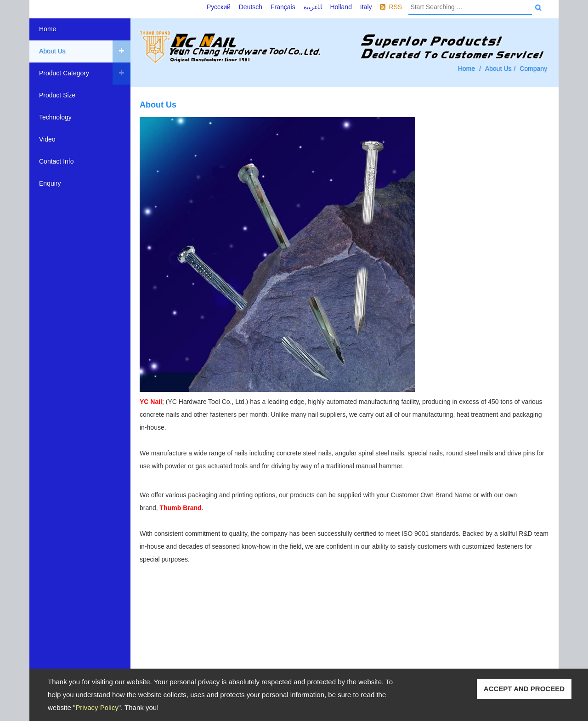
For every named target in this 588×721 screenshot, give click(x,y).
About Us (52, 51)
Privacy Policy (97, 707)
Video (47, 139)
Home (48, 29)
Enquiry (50, 183)
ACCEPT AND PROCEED (524, 689)
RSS (395, 7)
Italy (366, 7)
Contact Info (57, 161)
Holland (341, 7)
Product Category (64, 73)
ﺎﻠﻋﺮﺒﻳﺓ (313, 7)
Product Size (57, 95)
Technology (55, 117)
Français (283, 7)
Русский (219, 7)
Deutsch (251, 7)
